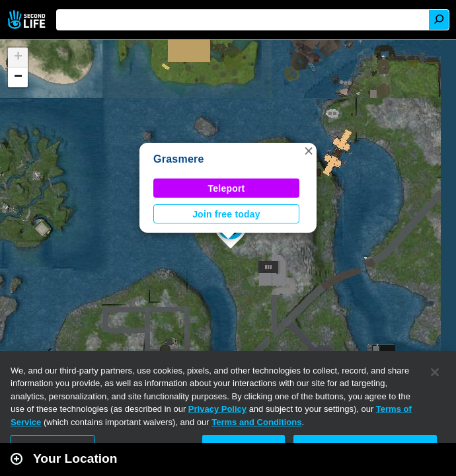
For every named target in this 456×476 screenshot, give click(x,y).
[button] (309, 151)
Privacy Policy (217, 409)
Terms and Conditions (256, 422)
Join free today (226, 214)
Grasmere (179, 159)
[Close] (435, 372)
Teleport (227, 188)
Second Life (28, 20)
